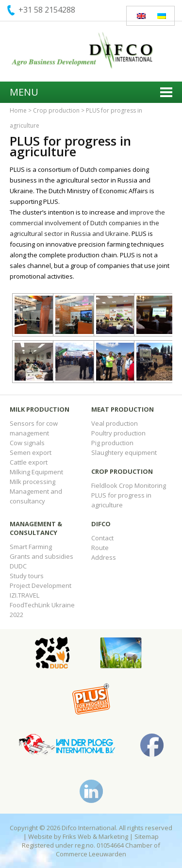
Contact (102, 538)
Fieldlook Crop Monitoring (129, 485)
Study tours (27, 576)
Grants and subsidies (41, 556)
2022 (17, 615)
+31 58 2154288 (47, 10)
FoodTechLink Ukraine (42, 605)
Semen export (31, 452)
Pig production (112, 443)
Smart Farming (31, 547)
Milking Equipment (36, 472)
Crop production (56, 110)
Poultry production (118, 433)
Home (18, 110)
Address (104, 557)
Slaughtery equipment (124, 452)
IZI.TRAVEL (25, 595)
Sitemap (147, 836)
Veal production (115, 423)
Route (100, 548)
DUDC (18, 566)
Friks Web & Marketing (95, 836)
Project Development (41, 585)
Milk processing (33, 482)
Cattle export (29, 462)
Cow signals (27, 443)
